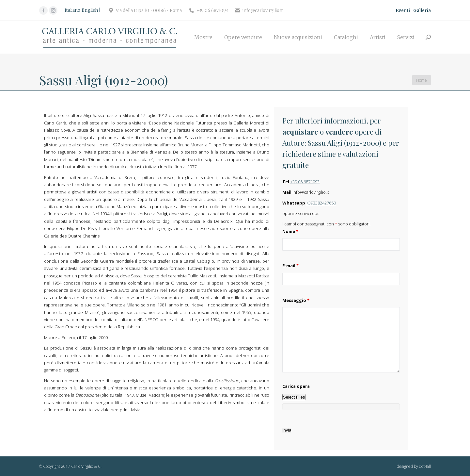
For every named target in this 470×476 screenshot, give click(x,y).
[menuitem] (203, 37)
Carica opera (296, 386)
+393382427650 (321, 203)
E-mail (290, 266)
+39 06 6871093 (305, 182)
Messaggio (296, 300)
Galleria (422, 11)
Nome (290, 231)
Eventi (403, 11)
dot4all (425, 466)
